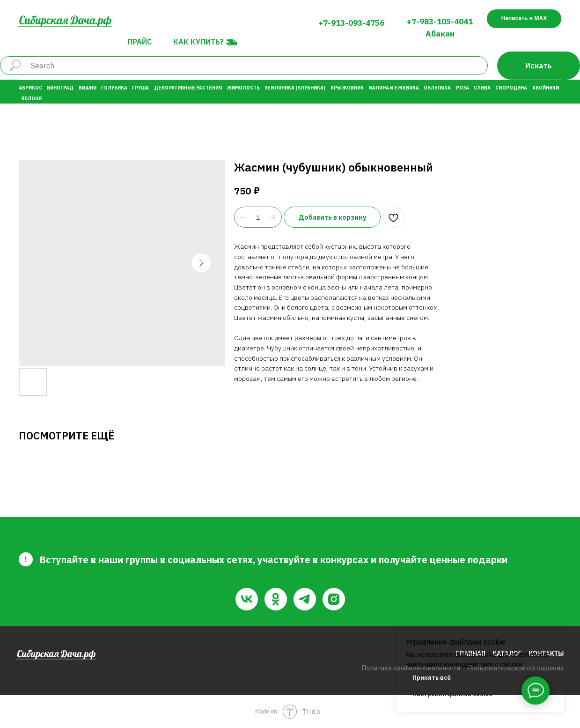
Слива (482, 88)
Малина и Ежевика (394, 88)
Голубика (114, 88)
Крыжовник (347, 88)
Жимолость (243, 88)
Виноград (60, 88)
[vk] (247, 599)
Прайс (139, 42)
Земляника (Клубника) (295, 88)
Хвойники (546, 88)
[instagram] (334, 599)
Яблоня (31, 99)
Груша (140, 88)
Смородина (511, 88)
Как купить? (198, 42)
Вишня (88, 88)
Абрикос (30, 88)
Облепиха (437, 88)
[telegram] (305, 599)
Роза (463, 88)
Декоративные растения (188, 88)
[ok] (276, 599)
